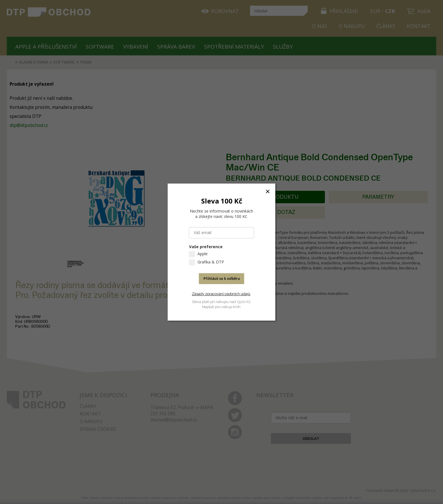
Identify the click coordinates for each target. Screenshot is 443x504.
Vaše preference (206, 247)
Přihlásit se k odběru (222, 278)
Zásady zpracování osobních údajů (221, 294)
